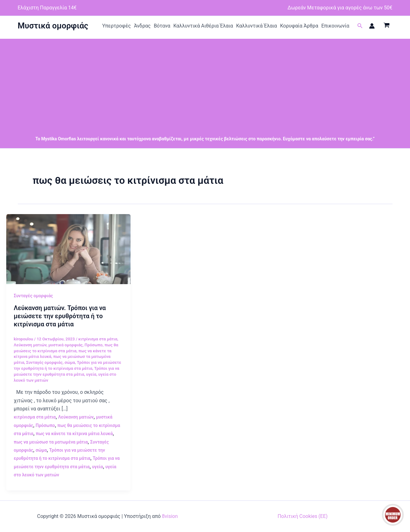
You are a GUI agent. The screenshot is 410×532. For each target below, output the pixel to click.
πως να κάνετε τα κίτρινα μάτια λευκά (74, 434)
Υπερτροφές (116, 26)
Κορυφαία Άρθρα (299, 26)
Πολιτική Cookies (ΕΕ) (303, 516)
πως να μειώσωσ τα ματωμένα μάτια (51, 442)
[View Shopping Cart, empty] (387, 26)
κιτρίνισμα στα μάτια (98, 339)
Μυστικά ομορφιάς (53, 26)
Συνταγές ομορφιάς (33, 296)
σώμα (70, 362)
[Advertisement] (205, 83)
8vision (170, 516)
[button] (360, 26)
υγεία (91, 374)
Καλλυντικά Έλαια (257, 26)
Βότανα (162, 26)
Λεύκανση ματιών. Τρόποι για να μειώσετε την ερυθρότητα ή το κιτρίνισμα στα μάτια (60, 316)
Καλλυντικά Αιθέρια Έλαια (203, 26)
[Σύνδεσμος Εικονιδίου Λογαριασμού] (372, 26)
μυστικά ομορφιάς (66, 345)
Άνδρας (142, 26)
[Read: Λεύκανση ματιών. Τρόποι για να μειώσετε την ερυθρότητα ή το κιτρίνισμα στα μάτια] (68, 249)
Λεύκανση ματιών (30, 345)
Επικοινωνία (335, 26)
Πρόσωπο (94, 345)
